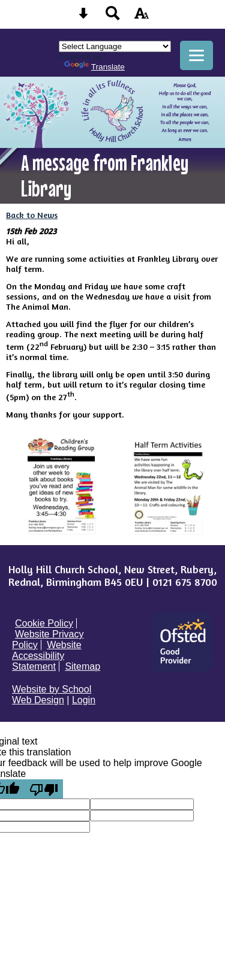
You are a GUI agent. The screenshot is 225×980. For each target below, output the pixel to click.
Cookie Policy (44, 623)
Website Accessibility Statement (47, 656)
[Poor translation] (44, 789)
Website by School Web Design (52, 695)
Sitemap (82, 666)
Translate (94, 67)
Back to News (32, 215)
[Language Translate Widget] (115, 46)
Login (84, 700)
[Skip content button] (83, 17)
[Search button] (113, 17)
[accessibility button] (142, 17)
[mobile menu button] (196, 55)
